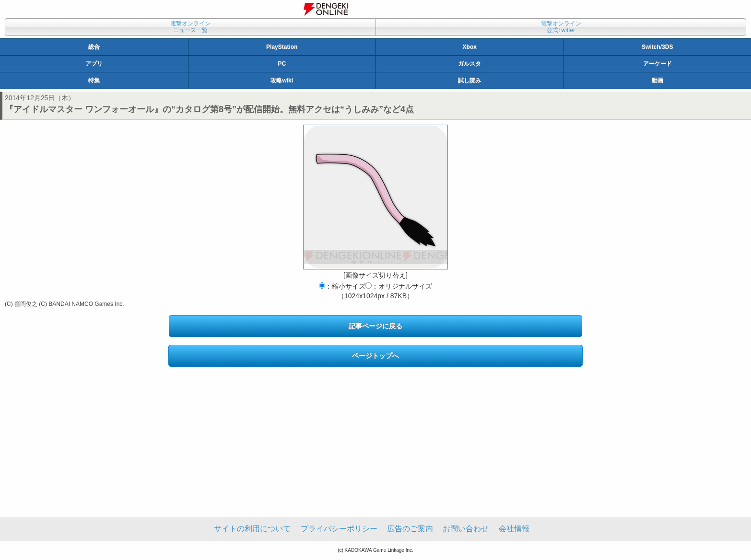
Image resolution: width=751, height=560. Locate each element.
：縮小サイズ (342, 286)
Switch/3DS (657, 47)
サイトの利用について (252, 529)
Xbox (470, 47)
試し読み (469, 81)
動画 (657, 81)
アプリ (94, 64)
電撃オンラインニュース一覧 (190, 27)
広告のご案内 (410, 529)
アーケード (657, 64)
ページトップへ (375, 356)
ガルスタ (469, 64)
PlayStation (282, 47)
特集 (94, 81)
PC (282, 64)
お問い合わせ (466, 529)
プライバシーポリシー (339, 529)
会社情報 (514, 529)
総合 (94, 47)
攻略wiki (282, 81)
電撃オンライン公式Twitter (561, 27)
